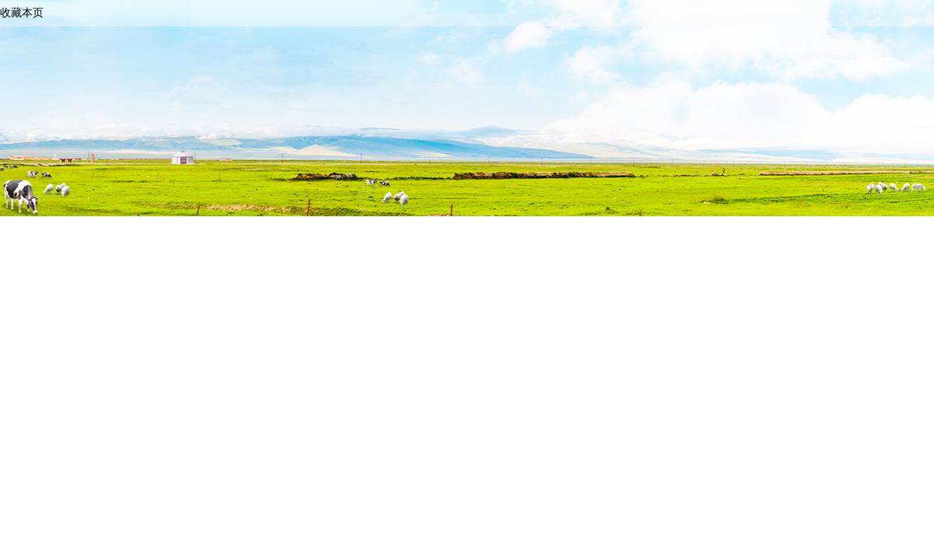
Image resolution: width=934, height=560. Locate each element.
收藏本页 (22, 13)
